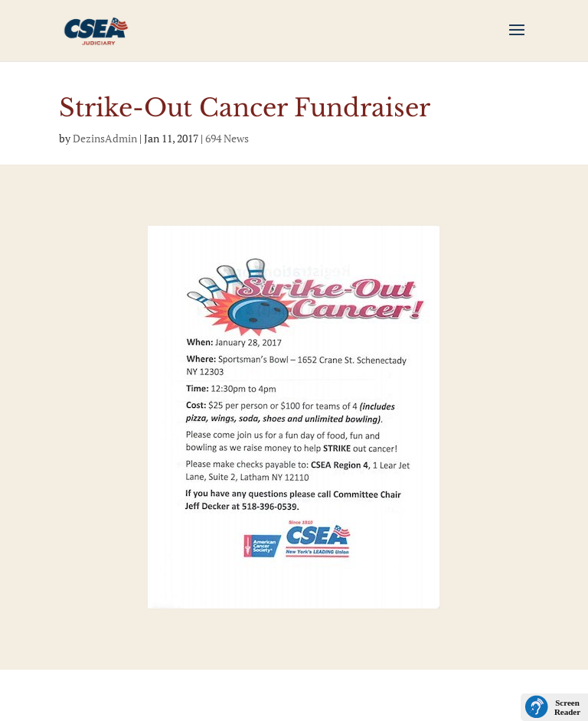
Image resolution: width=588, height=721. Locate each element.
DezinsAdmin (105, 138)
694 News (227, 138)
